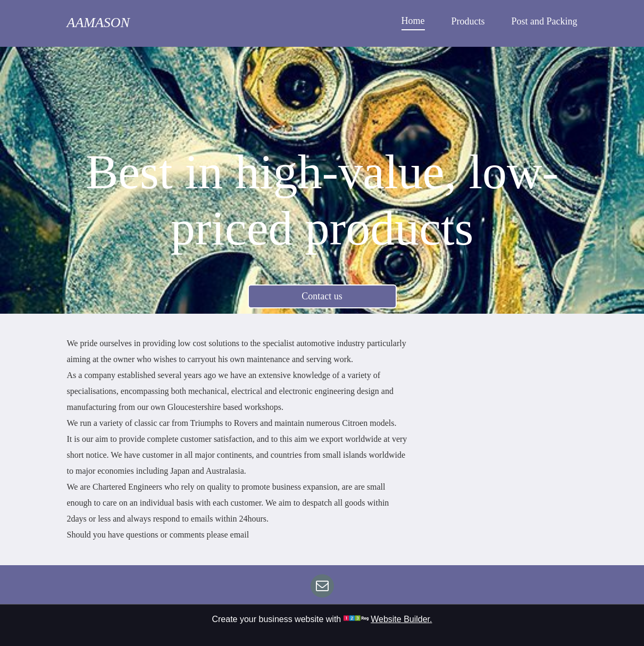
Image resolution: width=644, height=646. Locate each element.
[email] (322, 587)
